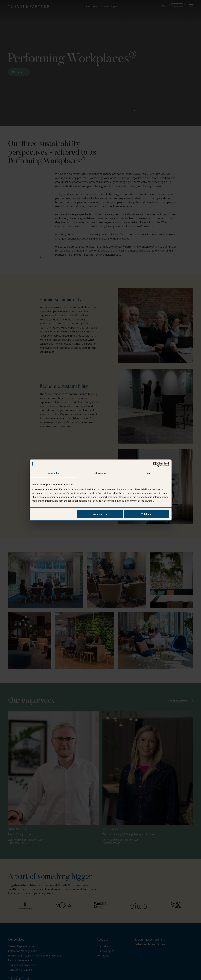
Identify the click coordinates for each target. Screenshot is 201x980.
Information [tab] (101, 473)
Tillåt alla (146, 514)
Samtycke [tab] (53, 473)
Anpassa (100, 514)
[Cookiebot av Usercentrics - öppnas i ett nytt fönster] (155, 464)
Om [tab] (148, 473)
